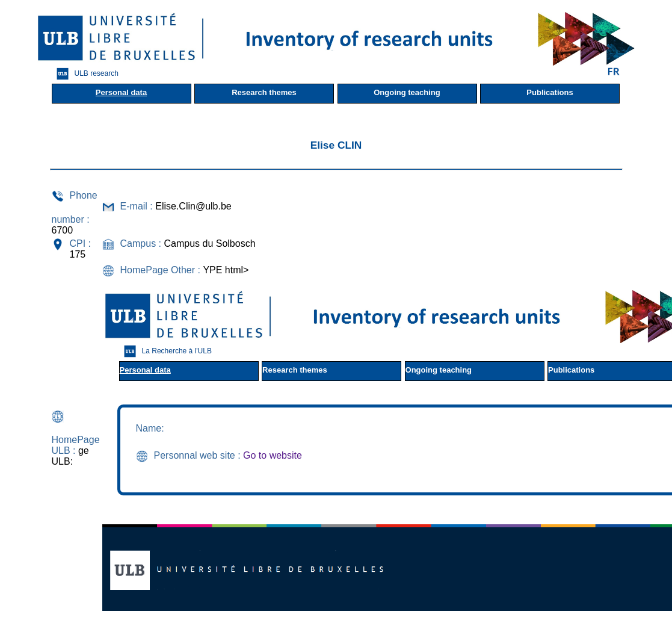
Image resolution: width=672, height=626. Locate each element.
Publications (550, 92)
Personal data (121, 92)
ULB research (85, 74)
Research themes (264, 92)
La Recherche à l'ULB (165, 351)
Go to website (273, 455)
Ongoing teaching (407, 92)
